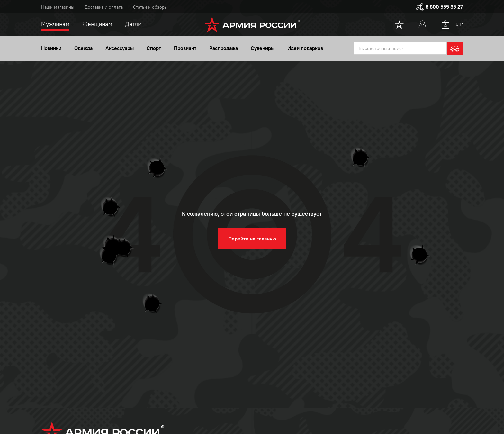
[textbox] (400, 49)
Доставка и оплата (104, 7)
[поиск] (400, 49)
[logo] (252, 24)
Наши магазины (58, 7)
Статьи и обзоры (150, 7)
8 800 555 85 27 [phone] (439, 7)
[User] (422, 24)
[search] (455, 49)
